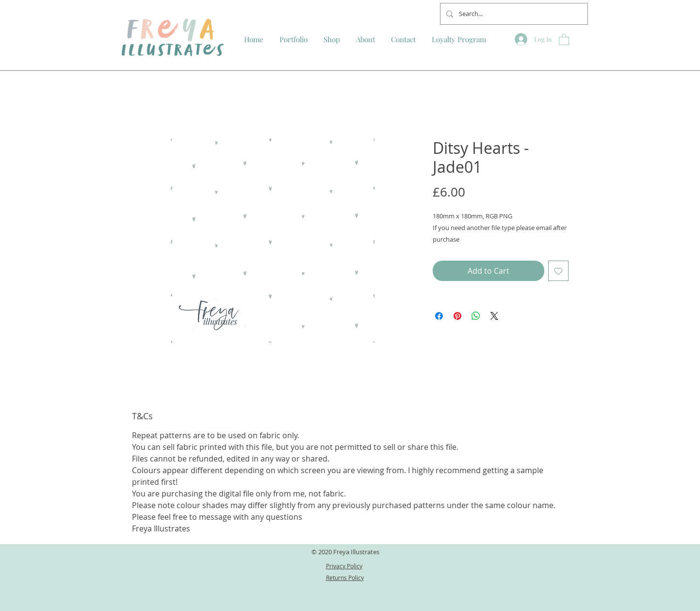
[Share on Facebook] (439, 316)
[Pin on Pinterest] (457, 316)
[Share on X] (494, 316)
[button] (564, 39)
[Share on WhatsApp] (476, 316)
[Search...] (513, 14)
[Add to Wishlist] (558, 271)
